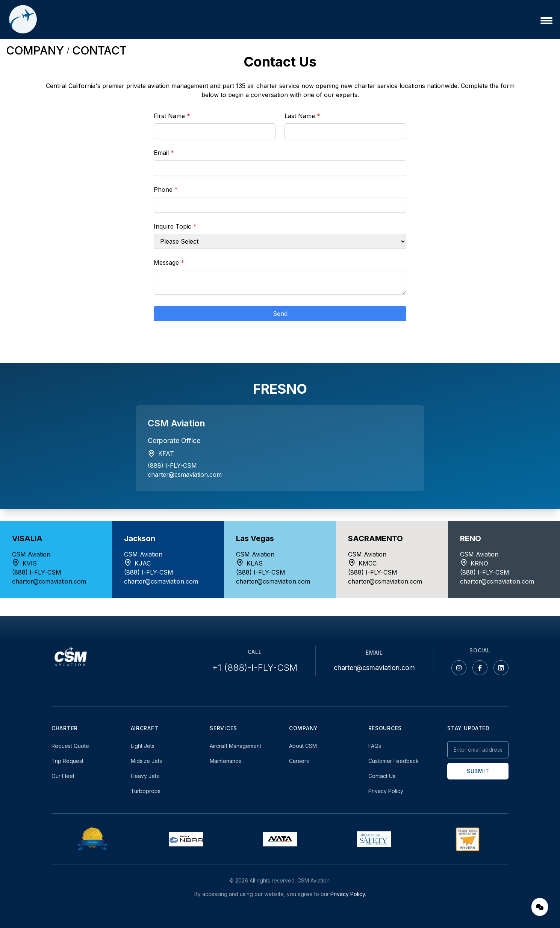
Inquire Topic (175, 226)
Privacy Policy (386, 791)
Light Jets (143, 746)
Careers (299, 761)
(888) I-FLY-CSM (172, 466)
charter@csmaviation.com (185, 475)
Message (169, 262)
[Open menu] (546, 21)
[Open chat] (540, 907)
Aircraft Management (235, 746)
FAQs (375, 746)
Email (164, 153)
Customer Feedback (394, 761)
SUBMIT (478, 771)
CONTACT (99, 50)
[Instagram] (459, 668)
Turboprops (146, 791)
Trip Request (67, 761)
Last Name (302, 116)
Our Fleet (63, 776)
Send (280, 314)
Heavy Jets (145, 776)
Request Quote (70, 746)
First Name (172, 116)
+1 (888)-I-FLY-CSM (255, 668)
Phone (166, 190)
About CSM (303, 746)
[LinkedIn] (501, 668)
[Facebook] (480, 668)
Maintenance (226, 761)
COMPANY (35, 50)
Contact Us (382, 776)
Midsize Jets (146, 761)
